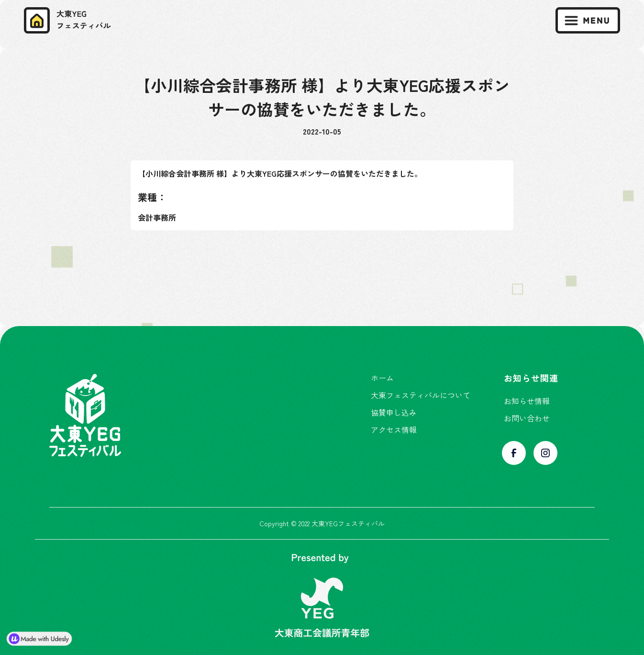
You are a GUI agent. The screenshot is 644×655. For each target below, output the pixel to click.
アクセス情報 (394, 429)
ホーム (382, 378)
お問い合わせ (527, 418)
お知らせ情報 (527, 401)
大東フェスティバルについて (421, 395)
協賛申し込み (394, 412)
